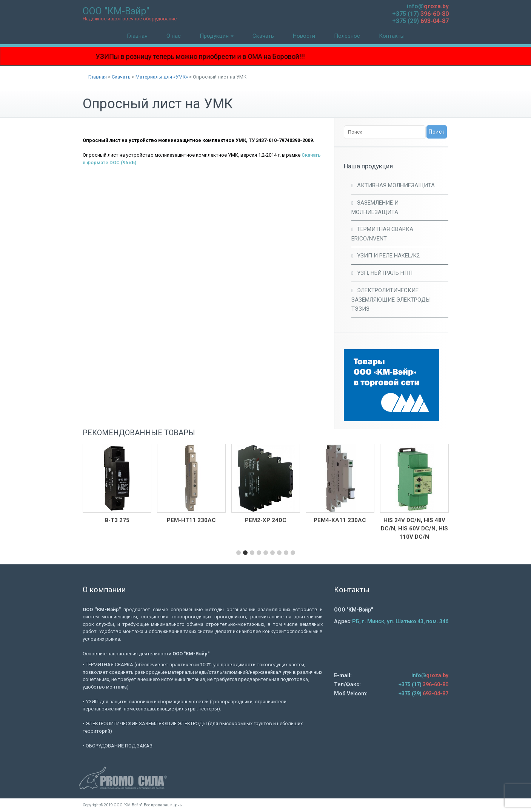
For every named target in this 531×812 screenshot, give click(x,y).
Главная (137, 36)
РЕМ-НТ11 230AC (191, 520)
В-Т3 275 (117, 520)
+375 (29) (420, 21)
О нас (174, 36)
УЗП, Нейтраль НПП (385, 273)
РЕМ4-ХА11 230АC (340, 520)
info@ (428, 6)
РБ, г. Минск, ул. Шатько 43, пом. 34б (400, 621)
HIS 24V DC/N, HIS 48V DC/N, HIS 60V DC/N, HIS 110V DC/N (414, 528)
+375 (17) (420, 14)
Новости (304, 36)
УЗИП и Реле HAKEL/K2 (388, 256)
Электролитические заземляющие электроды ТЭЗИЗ (391, 300)
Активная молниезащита (396, 185)
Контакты (392, 36)
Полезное (347, 36)
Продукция (217, 36)
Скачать (263, 36)
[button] (239, 553)
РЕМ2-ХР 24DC (266, 520)
